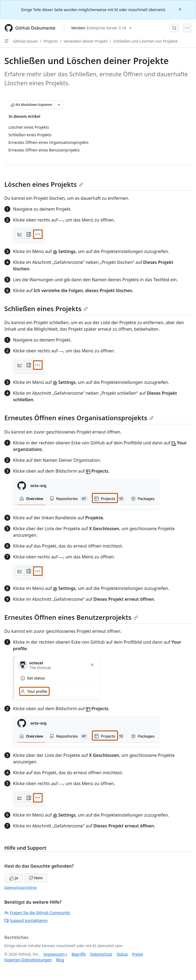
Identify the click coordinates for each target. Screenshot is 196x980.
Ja (14, 878)
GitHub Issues (25, 41)
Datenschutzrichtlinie (20, 888)
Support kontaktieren (26, 920)
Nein (36, 878)
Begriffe (79, 954)
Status (122, 954)
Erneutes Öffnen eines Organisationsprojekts (79, 418)
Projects (51, 41)
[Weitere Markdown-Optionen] (59, 105)
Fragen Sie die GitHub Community (37, 913)
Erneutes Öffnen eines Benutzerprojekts (71, 617)
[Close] (181, 9)
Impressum (54, 954)
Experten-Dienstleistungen (28, 960)
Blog (60, 960)
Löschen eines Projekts (44, 184)
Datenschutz (101, 954)
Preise (137, 954)
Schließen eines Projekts (46, 309)
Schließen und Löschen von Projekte (145, 41)
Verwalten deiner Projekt (85, 41)
